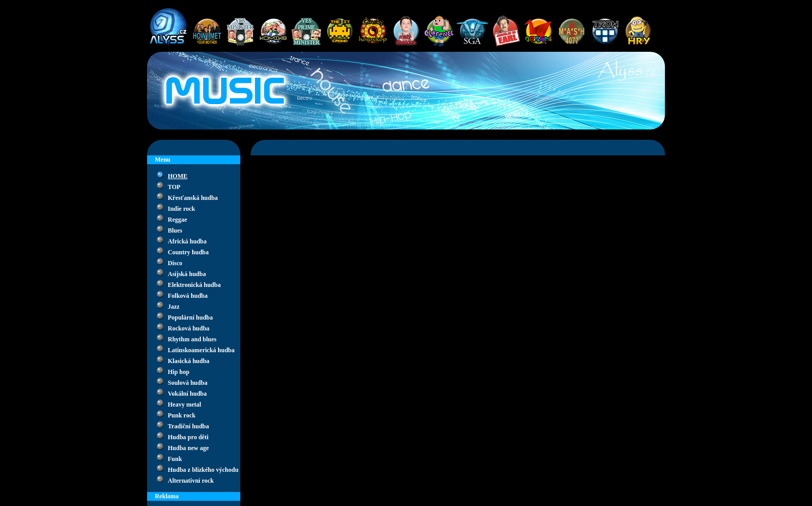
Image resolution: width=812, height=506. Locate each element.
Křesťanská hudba (193, 198)
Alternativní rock (191, 481)
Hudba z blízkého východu (203, 470)
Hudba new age (188, 448)
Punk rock (182, 415)
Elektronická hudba (194, 285)
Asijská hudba (187, 274)
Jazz (174, 307)
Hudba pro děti (188, 437)
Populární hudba (190, 317)
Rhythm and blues (192, 339)
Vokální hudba (187, 394)
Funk (175, 459)
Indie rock (182, 209)
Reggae (177, 220)
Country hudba (188, 252)
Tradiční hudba (188, 426)
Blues (175, 230)
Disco (175, 263)
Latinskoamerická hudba (201, 350)
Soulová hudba (187, 383)
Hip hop (179, 372)
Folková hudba (188, 296)
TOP (174, 187)
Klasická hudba (189, 361)
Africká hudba (187, 241)
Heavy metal (184, 404)
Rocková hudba (189, 328)
